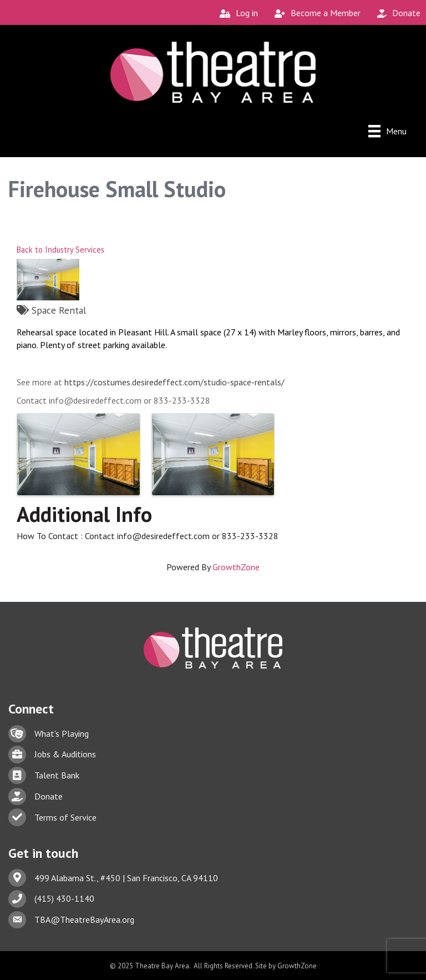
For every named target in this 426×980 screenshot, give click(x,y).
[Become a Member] (315, 13)
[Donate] (396, 13)
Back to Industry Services (60, 250)
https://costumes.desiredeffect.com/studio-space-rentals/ (174, 382)
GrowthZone (236, 567)
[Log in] (236, 13)
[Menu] (387, 131)
